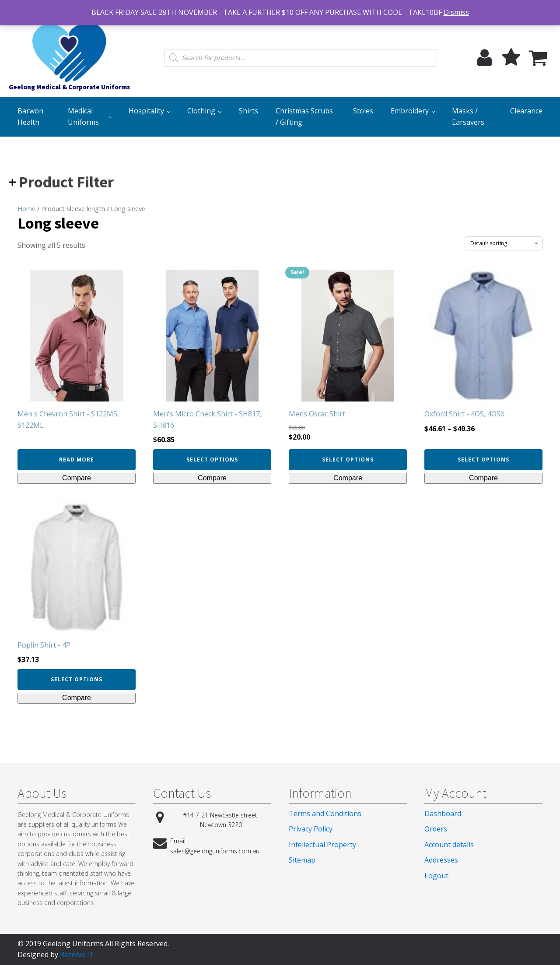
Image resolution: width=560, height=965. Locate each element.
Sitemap (302, 860)
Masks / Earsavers (468, 116)
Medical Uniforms (83, 116)
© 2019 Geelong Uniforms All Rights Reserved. (93, 944)
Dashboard (443, 814)
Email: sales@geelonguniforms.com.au (215, 846)
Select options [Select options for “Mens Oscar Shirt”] (348, 460)
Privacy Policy (311, 829)
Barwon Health (30, 116)
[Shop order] (504, 243)
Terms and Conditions (325, 814)
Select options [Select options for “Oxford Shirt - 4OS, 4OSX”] (483, 460)
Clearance (526, 111)
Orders (436, 829)
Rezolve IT (77, 954)
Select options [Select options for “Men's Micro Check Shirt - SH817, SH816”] (212, 460)
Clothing (201, 111)
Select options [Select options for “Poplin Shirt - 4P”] (77, 679)
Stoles (363, 111)
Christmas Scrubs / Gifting (304, 116)
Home (26, 208)
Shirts (248, 111)
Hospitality (146, 111)
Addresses (441, 860)
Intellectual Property (322, 845)
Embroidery (410, 111)
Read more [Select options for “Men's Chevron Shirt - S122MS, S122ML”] (77, 460)
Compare (77, 478)
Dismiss (456, 12)
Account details (449, 845)
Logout (436, 876)
